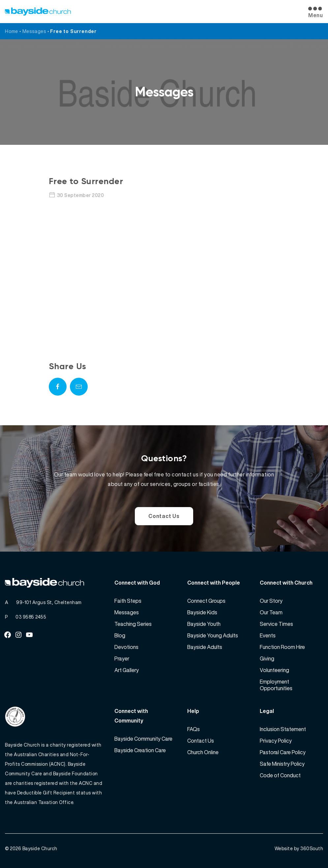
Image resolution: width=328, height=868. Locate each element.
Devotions (126, 647)
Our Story (271, 601)
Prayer (122, 659)
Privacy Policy (276, 741)
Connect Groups (206, 601)
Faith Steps (128, 601)
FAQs (194, 729)
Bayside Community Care (143, 739)
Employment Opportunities (276, 685)
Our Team (271, 612)
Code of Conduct (280, 775)
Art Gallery (127, 670)
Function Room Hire (282, 647)
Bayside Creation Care (140, 750)
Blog (120, 635)
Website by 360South (299, 848)
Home (12, 31)
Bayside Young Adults (213, 635)
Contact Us (164, 516)
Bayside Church (40, 848)
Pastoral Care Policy (283, 752)
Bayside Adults (205, 647)
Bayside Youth (204, 624)
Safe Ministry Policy (282, 764)
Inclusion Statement (283, 729)
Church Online (203, 752)
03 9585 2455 (31, 617)
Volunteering (274, 670)
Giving (267, 659)
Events (268, 635)
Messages (34, 31)
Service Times (276, 624)
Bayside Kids (202, 612)
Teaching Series (133, 624)
